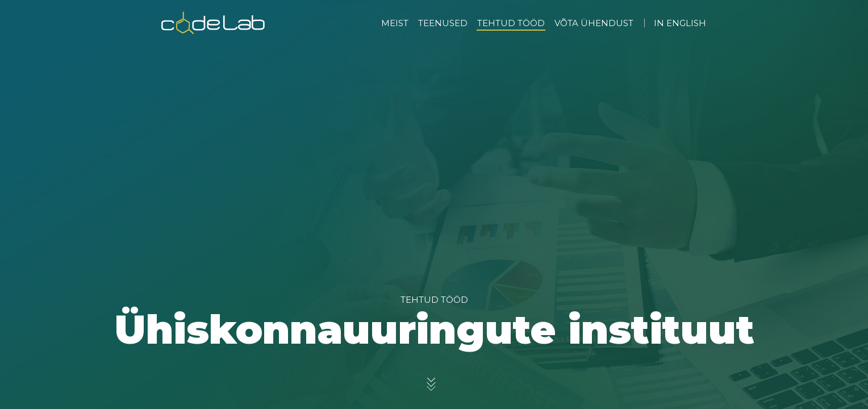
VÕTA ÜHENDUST (594, 23)
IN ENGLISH (680, 23)
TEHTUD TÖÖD (511, 23)
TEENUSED (443, 23)
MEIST (395, 23)
